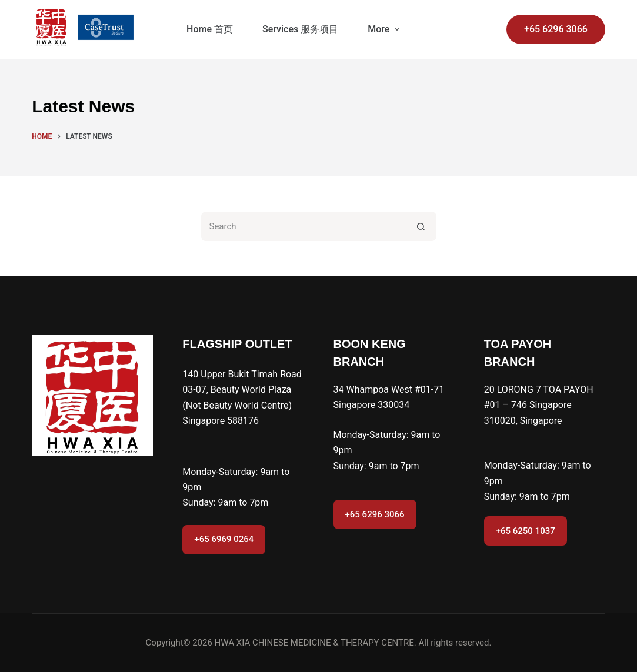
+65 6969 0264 (224, 539)
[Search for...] (304, 226)
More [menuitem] (385, 29)
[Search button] (422, 226)
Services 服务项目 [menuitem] (300, 29)
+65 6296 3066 (556, 29)
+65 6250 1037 (526, 531)
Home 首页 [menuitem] (210, 29)
